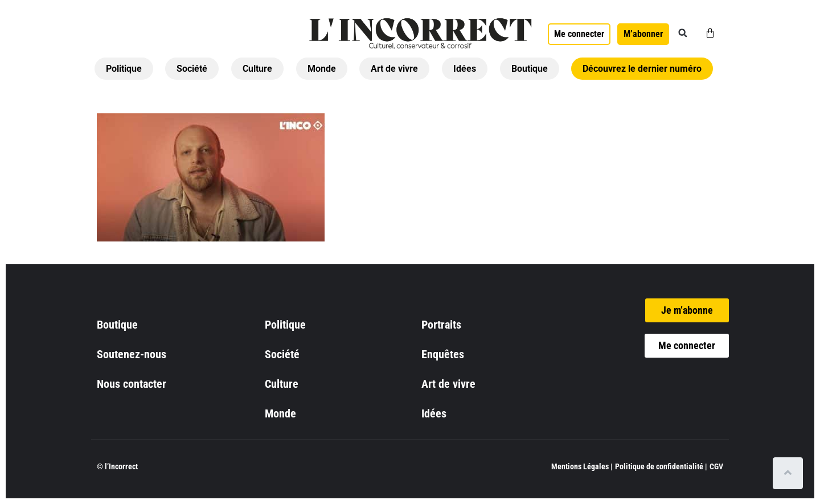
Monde (322, 69)
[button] (683, 33)
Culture (257, 69)
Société (192, 69)
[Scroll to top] (790, 473)
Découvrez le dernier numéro (642, 69)
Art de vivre (394, 69)
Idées (465, 69)
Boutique (530, 69)
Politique (124, 69)
